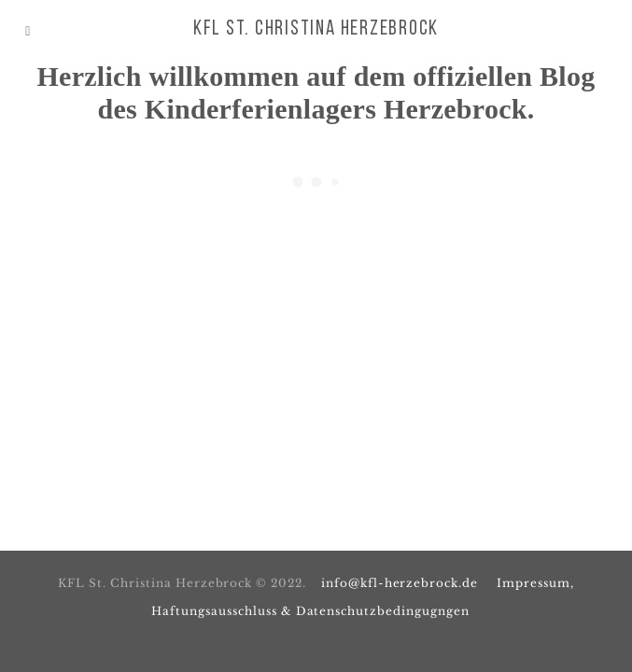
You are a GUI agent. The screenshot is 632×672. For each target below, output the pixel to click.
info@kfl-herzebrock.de (400, 583)
